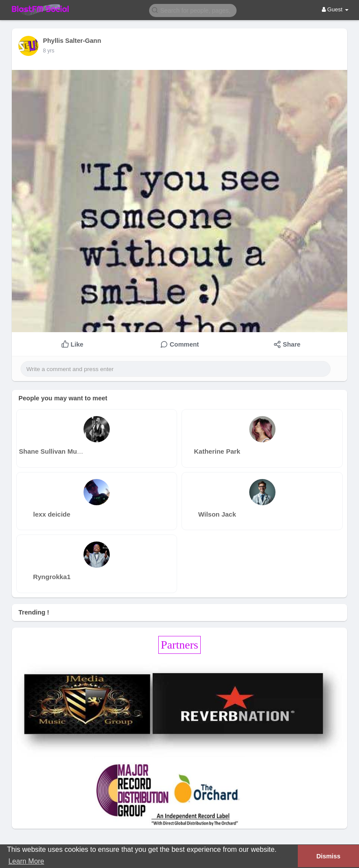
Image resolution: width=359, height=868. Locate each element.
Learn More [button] (26, 861)
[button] (193, 10)
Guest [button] (335, 9)
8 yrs (49, 51)
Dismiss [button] (328, 856)
